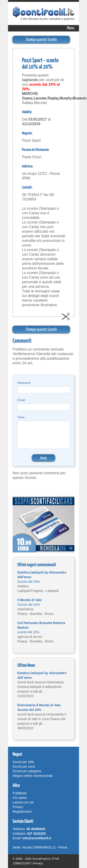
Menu (71, 28)
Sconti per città (23, 762)
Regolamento (22, 811)
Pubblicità (20, 793)
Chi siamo (20, 798)
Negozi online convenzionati (33, 776)
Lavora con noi (23, 802)
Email (21, 400)
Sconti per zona (24, 766)
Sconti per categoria (27, 771)
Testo (21, 417)
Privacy (18, 807)
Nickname (24, 383)
